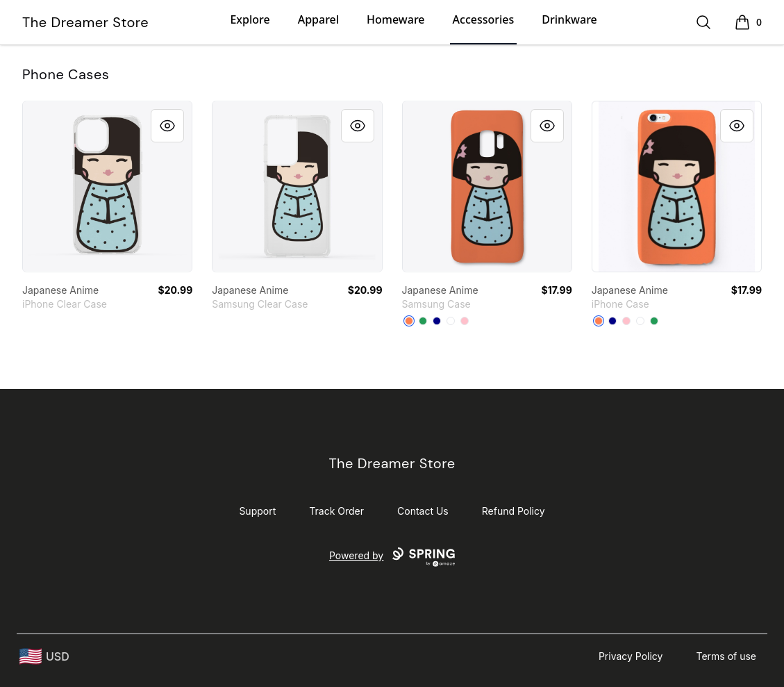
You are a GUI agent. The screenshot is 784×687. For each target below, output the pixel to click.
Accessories (484, 19)
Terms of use (726, 656)
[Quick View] (167, 126)
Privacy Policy (631, 656)
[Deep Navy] (437, 321)
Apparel (318, 19)
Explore (250, 19)
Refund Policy (514, 511)
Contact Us (423, 511)
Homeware (395, 19)
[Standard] (451, 321)
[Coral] (409, 321)
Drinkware (569, 19)
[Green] (423, 321)
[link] (107, 187)
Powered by (392, 557)
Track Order (336, 511)
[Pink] (465, 321)
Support (257, 511)
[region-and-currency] (44, 657)
